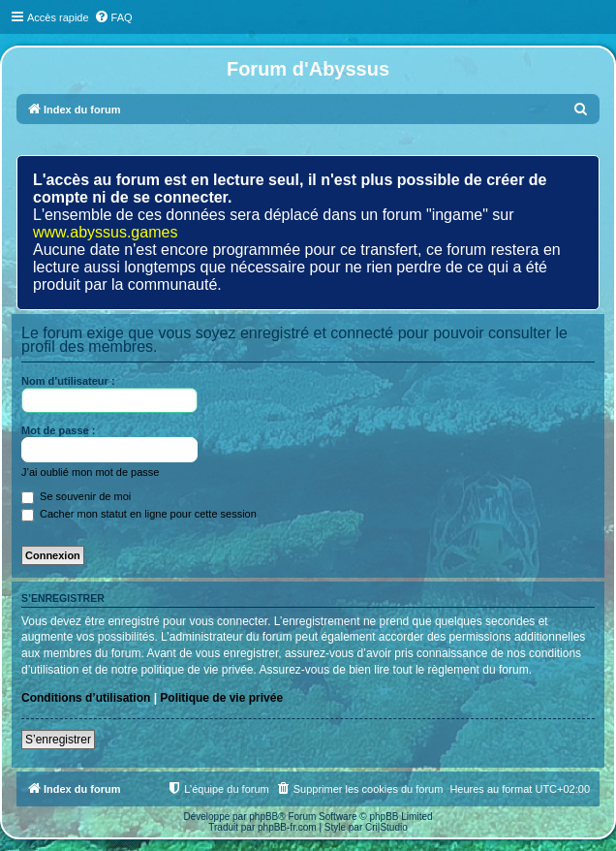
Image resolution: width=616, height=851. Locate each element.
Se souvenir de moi (76, 496)
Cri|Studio (386, 827)
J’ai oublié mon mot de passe (90, 472)
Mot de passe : (58, 430)
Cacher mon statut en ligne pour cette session (139, 514)
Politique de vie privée (221, 698)
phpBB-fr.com (287, 827)
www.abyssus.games (105, 232)
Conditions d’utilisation (86, 698)
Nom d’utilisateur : (68, 381)
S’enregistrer (58, 740)
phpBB (263, 817)
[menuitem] (113, 17)
